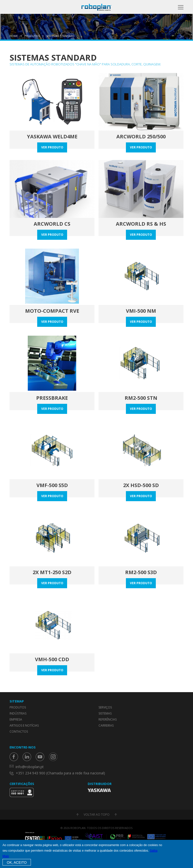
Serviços (105, 707)
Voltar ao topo (97, 815)
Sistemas (105, 713)
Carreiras (106, 725)
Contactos (19, 732)
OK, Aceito (17, 862)
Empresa (16, 719)
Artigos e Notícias (24, 725)
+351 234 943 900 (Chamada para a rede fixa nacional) (60, 773)
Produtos (32, 36)
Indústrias (18, 713)
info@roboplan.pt (30, 767)
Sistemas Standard (60, 36)
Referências (108, 719)
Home (14, 36)
